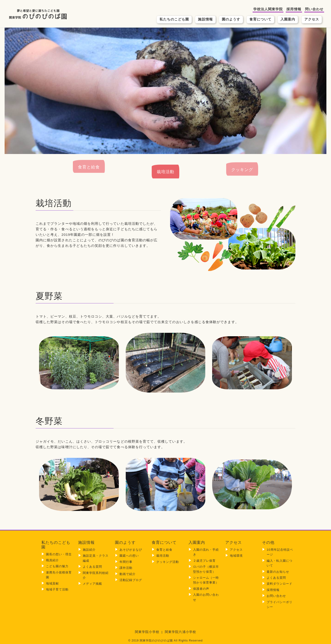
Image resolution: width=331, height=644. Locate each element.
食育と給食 (89, 174)
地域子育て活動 (57, 589)
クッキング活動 (168, 562)
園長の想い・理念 (59, 554)
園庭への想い (129, 556)
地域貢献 (52, 583)
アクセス (312, 19)
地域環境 (236, 556)
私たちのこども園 (174, 19)
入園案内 (288, 19)
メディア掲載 (92, 584)
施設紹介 (89, 550)
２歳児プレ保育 (204, 561)
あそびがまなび (131, 550)
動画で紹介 (128, 574)
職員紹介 (52, 560)
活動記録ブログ (131, 580)
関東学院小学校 (147, 632)
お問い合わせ (276, 596)
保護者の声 (201, 589)
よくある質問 (92, 567)
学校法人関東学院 (268, 9)
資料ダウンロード (280, 584)
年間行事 (126, 562)
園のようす (231, 19)
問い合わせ (314, 9)
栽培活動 (165, 175)
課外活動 (126, 568)
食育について (260, 19)
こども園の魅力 (57, 566)
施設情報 (205, 19)
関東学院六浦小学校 (180, 632)
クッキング (242, 165)
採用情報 (294, 9)
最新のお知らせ (278, 572)
